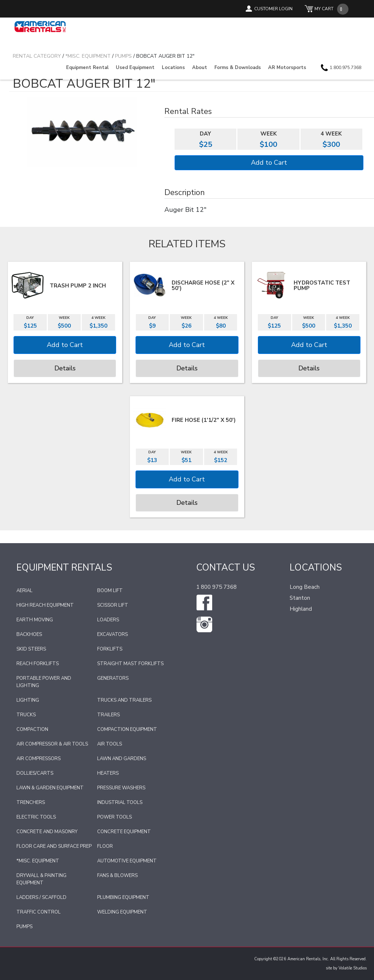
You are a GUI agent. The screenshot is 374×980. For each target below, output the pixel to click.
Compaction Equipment (127, 729)
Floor (105, 846)
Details (65, 368)
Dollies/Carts (35, 773)
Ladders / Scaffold (41, 897)
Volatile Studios (353, 968)
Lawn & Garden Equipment (50, 788)
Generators (113, 678)
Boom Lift (110, 591)
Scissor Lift (113, 605)
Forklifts (110, 649)
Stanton (300, 598)
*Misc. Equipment (38, 861)
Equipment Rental (87, 68)
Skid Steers (31, 649)
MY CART (324, 9)
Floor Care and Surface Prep (54, 846)
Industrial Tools (120, 802)
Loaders (108, 620)
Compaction (32, 729)
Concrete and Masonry (47, 832)
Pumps (24, 927)
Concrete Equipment (124, 832)
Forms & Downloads (238, 68)
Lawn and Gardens (122, 759)
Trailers (108, 715)
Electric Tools (36, 817)
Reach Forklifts (38, 664)
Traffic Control (39, 912)
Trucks (26, 715)
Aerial (24, 591)
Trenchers (31, 802)
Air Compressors (39, 759)
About (200, 68)
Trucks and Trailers (124, 700)
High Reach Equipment (45, 605)
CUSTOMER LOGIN (273, 9)
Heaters (108, 773)
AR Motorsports (287, 68)
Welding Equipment (122, 912)
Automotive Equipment (127, 861)
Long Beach (305, 587)
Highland (301, 609)
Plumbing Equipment (123, 897)
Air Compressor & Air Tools (52, 744)
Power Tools (115, 817)
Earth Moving (35, 620)
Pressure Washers (121, 788)
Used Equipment (135, 68)
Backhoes (29, 634)
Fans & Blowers (117, 876)
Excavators (112, 634)
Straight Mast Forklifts (130, 664)
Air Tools (110, 744)
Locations (173, 68)
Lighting (28, 700)
